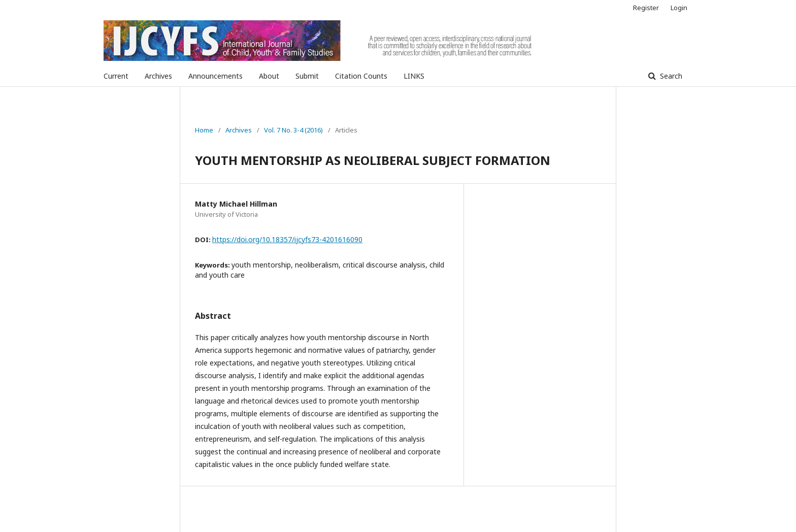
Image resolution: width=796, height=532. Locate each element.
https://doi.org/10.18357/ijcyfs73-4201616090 (287, 239)
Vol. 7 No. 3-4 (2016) (293, 130)
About (269, 76)
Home (204, 130)
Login (679, 8)
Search (670, 76)
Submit (307, 76)
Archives (158, 76)
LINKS (414, 76)
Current (116, 76)
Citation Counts (361, 76)
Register (646, 8)
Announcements (215, 76)
